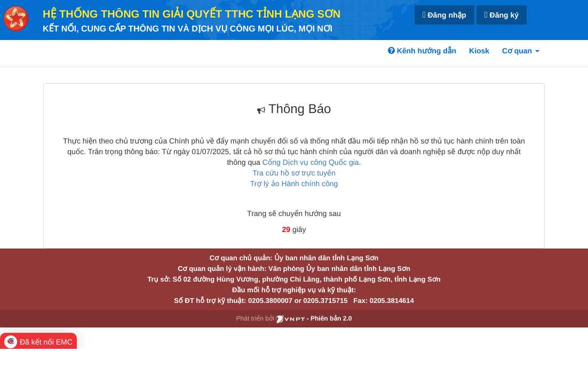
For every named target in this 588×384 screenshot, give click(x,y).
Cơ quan (521, 51)
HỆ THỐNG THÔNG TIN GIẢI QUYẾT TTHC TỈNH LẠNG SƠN (192, 14)
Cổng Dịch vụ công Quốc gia (311, 162)
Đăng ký (502, 15)
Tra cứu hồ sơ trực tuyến (294, 173)
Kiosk (479, 51)
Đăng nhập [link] (444, 15)
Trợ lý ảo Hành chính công (294, 183)
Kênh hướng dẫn (422, 51)
